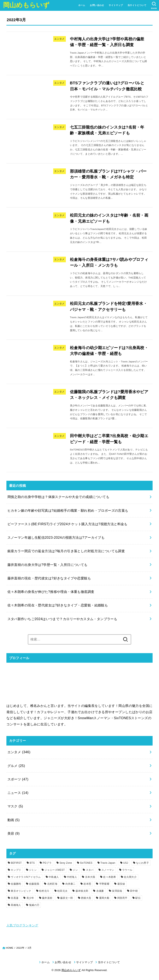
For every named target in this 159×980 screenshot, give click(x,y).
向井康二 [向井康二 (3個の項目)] (70, 884)
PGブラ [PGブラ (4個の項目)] (47, 863)
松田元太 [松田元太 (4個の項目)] (62, 891)
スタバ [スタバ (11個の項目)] (90, 870)
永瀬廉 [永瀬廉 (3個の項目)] (100, 891)
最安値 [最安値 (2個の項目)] (121, 884)
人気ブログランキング (22, 925)
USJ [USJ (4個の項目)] (126, 863)
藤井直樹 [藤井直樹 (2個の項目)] (47, 898)
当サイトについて (137, 5)
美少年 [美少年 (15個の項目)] (30, 898)
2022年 (20, 948)
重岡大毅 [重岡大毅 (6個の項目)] (104, 898)
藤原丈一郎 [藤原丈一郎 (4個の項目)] (67, 898)
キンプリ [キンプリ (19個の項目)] (16, 870)
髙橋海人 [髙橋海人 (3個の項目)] (16, 905)
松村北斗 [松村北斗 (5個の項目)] (44, 891)
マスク (15, 806)
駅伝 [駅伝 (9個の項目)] (138, 898)
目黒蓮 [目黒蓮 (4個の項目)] (15, 898)
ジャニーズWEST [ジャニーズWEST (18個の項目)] (55, 870)
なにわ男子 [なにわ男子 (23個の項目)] (142, 863)
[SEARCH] (154, 5)
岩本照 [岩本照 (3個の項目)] (87, 884)
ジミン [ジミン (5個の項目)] (33, 870)
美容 (14, 833)
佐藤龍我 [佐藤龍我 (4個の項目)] (34, 884)
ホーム (82, 5)
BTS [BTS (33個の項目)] (32, 863)
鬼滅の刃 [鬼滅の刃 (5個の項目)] (34, 905)
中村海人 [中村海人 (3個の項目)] (72, 877)
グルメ (16, 766)
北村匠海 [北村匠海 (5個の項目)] (52, 884)
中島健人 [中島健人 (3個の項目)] (54, 877)
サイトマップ (116, 5)
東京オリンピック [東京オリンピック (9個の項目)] (21, 891)
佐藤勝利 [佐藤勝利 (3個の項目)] (16, 884)
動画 (14, 820)
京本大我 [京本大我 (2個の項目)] (90, 877)
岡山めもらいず (26, 5)
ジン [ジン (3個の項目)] (75, 870)
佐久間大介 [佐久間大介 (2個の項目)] (130, 877)
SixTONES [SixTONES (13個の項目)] (86, 863)
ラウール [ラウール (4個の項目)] (127, 870)
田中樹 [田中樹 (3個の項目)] (134, 891)
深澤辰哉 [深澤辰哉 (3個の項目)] (117, 891)
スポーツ (18, 779)
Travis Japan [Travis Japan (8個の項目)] (108, 863)
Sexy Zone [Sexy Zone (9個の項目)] (66, 863)
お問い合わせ (97, 5)
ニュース (18, 793)
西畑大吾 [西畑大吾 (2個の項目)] (86, 898)
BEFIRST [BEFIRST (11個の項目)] (16, 863)
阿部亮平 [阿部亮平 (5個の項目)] (122, 898)
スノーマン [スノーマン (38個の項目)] (108, 870)
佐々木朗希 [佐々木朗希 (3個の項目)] (110, 877)
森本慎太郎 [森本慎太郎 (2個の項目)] (82, 891)
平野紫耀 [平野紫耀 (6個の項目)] (104, 884)
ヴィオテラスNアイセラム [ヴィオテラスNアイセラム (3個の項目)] (26, 877)
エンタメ (19, 752)
